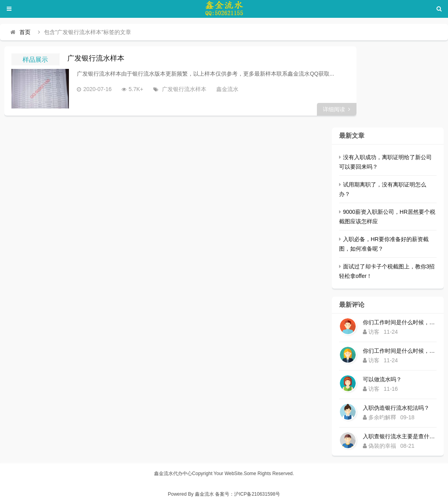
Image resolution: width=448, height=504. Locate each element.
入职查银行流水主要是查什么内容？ (400, 436)
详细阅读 (336, 109)
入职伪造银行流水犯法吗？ (396, 408)
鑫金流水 (227, 89)
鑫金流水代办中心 (173, 474)
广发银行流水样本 (96, 58)
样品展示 (35, 59)
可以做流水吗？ (382, 379)
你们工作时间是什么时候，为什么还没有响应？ (400, 322)
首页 (25, 32)
